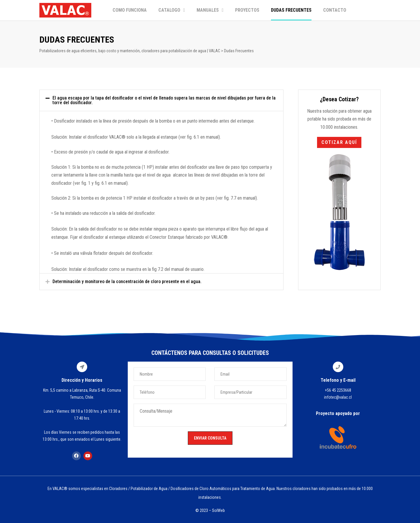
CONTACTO (335, 10)
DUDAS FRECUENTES (291, 10)
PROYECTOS (247, 10)
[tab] (161, 100)
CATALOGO (172, 10)
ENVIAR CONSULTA (210, 438)
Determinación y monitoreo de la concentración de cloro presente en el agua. (127, 281)
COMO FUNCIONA (130, 10)
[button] (339, 142)
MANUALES (210, 10)
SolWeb (218, 510)
